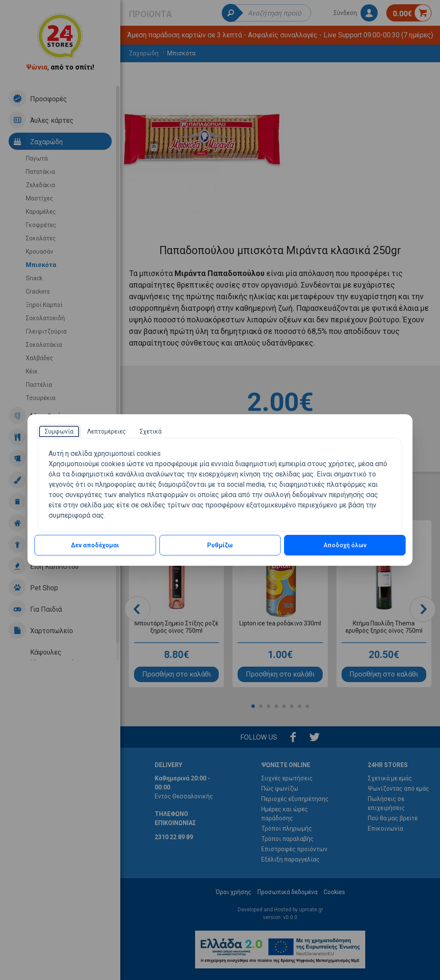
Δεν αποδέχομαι (95, 545)
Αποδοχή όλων (345, 545)
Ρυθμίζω (220, 545)
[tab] (59, 431)
